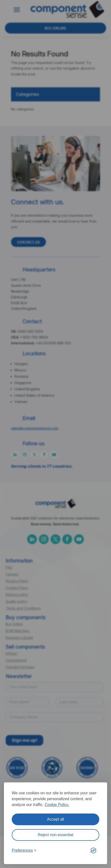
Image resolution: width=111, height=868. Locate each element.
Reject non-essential (56, 835)
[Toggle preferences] (24, 850)
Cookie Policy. (57, 805)
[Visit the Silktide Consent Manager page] (93, 850)
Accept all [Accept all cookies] (55, 819)
